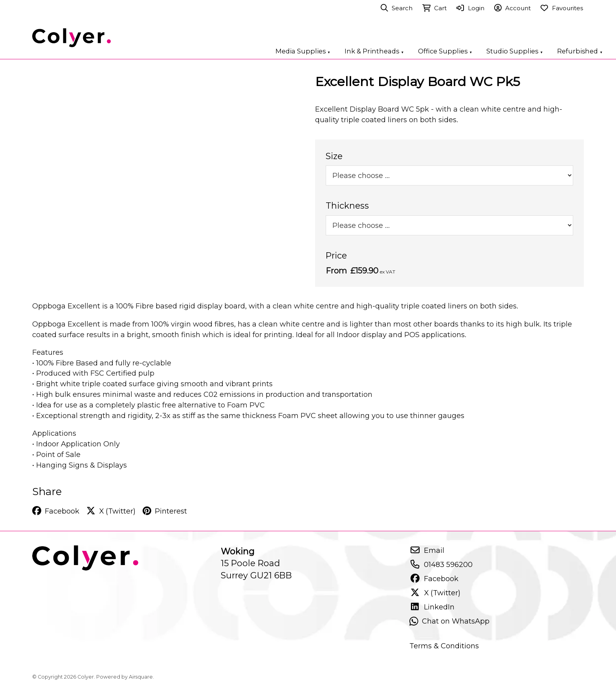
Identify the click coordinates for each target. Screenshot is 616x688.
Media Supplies (303, 51)
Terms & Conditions (444, 646)
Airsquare (141, 677)
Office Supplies (445, 51)
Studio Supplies (515, 51)
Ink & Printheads (374, 51)
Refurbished (580, 51)
